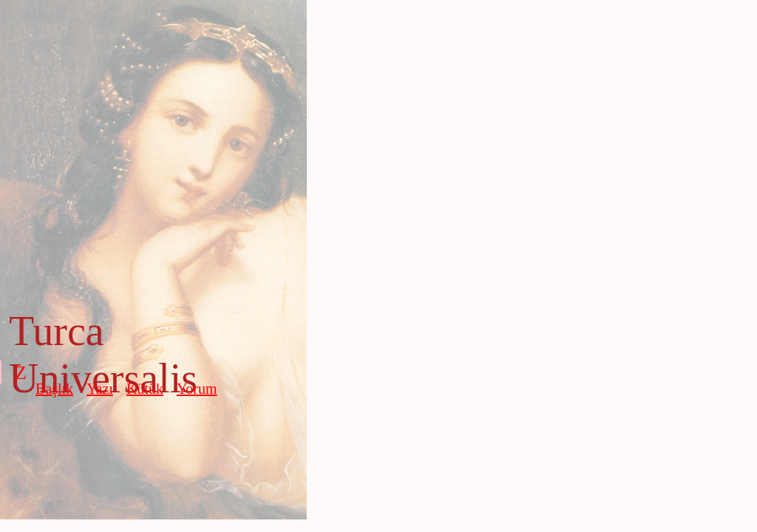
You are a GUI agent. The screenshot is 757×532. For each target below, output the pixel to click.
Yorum (197, 389)
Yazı (100, 389)
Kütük (145, 389)
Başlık (54, 389)
